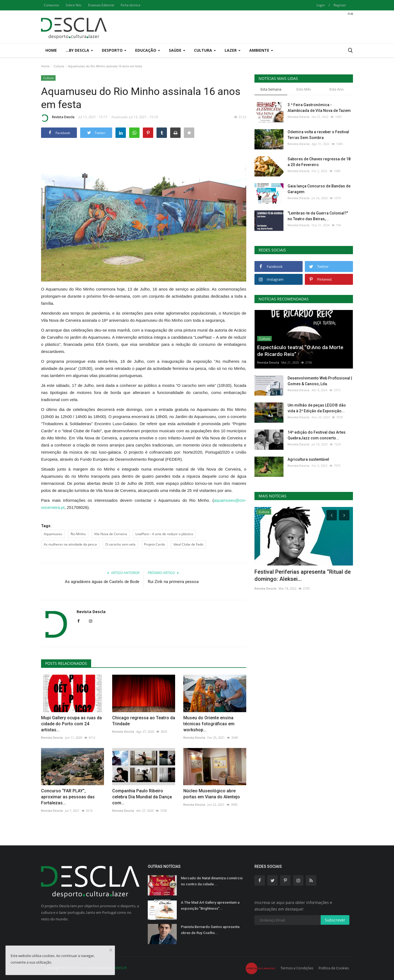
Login (321, 5)
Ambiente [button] (261, 50)
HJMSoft (120, 968)
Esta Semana (271, 89)
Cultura (59, 66)
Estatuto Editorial (101, 5)
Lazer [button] (233, 50)
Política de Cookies (334, 968)
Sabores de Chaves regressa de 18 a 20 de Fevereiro (319, 162)
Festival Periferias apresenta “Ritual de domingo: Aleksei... (303, 575)
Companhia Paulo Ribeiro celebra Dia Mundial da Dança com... (142, 797)
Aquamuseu (53, 534)
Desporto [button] (114, 50)
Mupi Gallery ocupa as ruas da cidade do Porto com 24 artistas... (71, 724)
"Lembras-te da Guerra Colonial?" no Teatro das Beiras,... (318, 216)
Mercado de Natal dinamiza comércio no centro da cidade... (212, 881)
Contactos (51, 5)
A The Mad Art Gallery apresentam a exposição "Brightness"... (210, 905)
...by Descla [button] (79, 50)
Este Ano (337, 89)
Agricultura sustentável (308, 459)
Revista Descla (58, 118)
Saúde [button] (177, 50)
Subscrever (335, 920)
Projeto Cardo (154, 544)
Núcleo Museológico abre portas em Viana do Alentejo (212, 794)
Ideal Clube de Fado (188, 544)
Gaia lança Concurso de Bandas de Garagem (319, 189)
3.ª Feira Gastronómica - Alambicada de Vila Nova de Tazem (319, 108)
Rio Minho (78, 534)
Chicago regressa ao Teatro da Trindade (144, 721)
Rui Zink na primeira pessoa (173, 582)
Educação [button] (148, 50)
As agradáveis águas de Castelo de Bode (102, 582)
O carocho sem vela (120, 544)
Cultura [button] (205, 50)
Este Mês (304, 89)
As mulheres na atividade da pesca (70, 544)
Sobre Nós (74, 5)
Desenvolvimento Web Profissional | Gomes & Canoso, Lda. (320, 381)
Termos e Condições (297, 968)
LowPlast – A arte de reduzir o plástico (164, 534)
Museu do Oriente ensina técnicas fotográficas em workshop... (209, 724)
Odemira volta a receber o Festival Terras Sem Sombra (318, 135)
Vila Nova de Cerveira (111, 534)
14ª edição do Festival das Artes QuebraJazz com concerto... (317, 435)
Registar (340, 5)
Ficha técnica (131, 5)
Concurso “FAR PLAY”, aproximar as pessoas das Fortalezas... (68, 797)
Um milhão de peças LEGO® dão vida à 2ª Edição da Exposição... (317, 408)
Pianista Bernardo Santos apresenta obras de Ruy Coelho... (210, 930)
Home (51, 50)
